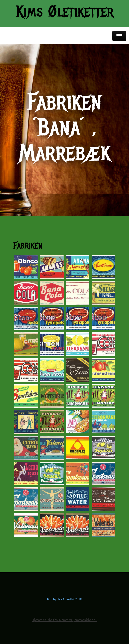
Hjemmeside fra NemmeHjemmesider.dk (64, 620)
